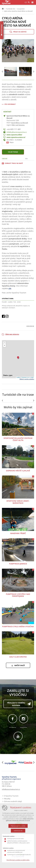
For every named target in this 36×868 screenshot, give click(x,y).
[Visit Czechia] (25, 763)
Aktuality (7, 799)
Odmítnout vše (18, 831)
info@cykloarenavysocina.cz (17, 132)
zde (10, 288)
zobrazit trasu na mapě (14, 163)
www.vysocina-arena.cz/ (16, 137)
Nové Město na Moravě (20, 123)
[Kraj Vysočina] (11, 763)
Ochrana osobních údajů (13, 801)
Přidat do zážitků (20, 32)
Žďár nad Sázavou (18, 125)
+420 (14, 129)
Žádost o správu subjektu (27, 379)
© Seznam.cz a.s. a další (27, 377)
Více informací (10, 104)
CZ (26, 2)
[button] (18, 358)
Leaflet (18, 377)
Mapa (12, 142)
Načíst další (20, 665)
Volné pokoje (13, 152)
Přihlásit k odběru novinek (16, 704)
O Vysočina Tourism (11, 796)
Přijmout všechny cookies (18, 826)
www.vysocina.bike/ (14, 135)
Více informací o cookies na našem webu (18, 860)
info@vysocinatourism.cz (11, 789)
